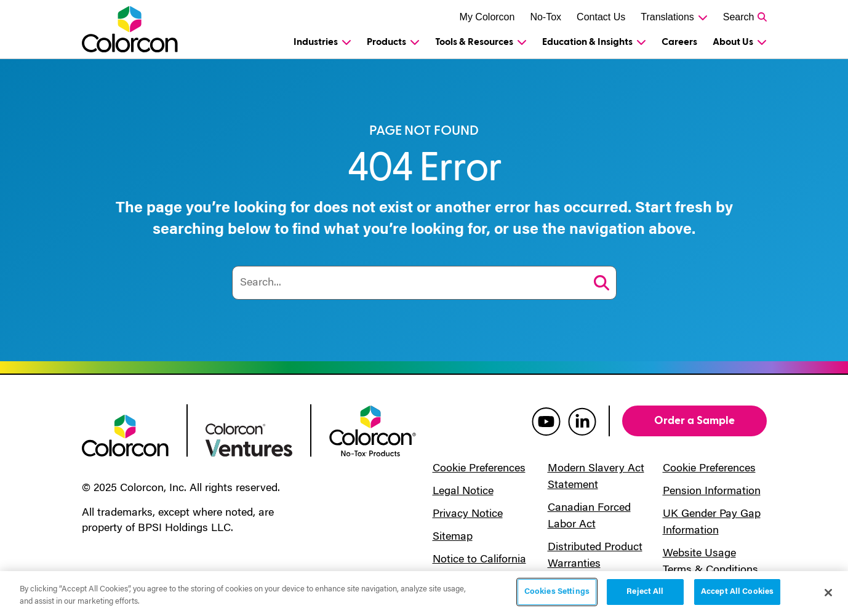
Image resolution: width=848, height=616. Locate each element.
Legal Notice (463, 492)
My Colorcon (487, 17)
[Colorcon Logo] (132, 29)
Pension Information (712, 492)
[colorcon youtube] (546, 421)
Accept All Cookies (737, 592)
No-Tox (546, 17)
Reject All (645, 592)
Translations (667, 17)
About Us (733, 42)
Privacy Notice (468, 514)
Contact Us (601, 17)
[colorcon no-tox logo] (373, 430)
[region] (424, 594)
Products (386, 42)
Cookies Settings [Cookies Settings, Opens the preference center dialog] (557, 592)
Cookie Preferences (479, 469)
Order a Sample (694, 421)
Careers (679, 42)
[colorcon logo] (125, 434)
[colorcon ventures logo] (249, 439)
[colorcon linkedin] (582, 421)
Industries (316, 42)
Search (739, 17)
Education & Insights (587, 42)
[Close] (828, 593)
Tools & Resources (474, 42)
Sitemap (453, 537)
